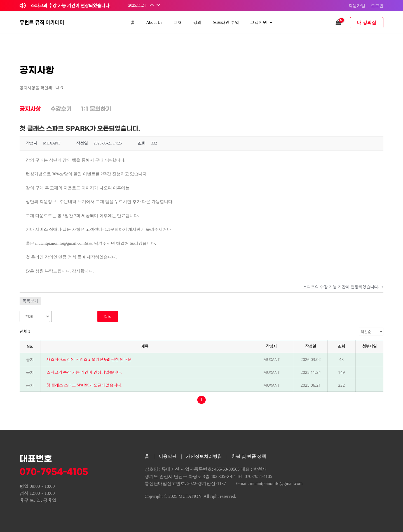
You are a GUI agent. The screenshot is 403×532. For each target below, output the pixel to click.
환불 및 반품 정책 (249, 456)
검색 (108, 316)
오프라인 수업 (226, 22)
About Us (154, 22)
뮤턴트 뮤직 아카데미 (42, 22)
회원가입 (357, 5)
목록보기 (30, 301)
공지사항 (30, 109)
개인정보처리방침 (204, 456)
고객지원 (261, 23)
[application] (270, 23)
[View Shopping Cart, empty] (338, 23)
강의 (197, 22)
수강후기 (61, 109)
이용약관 (168, 456)
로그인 (377, 5)
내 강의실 (367, 23)
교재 (178, 22)
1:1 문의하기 (96, 109)
